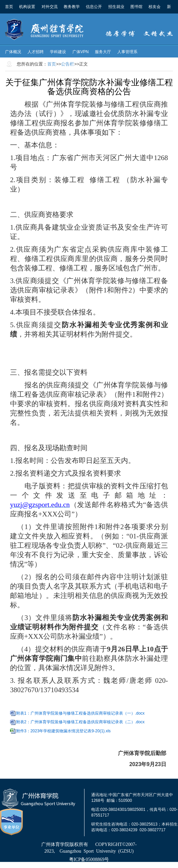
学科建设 (58, 52)
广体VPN (81, 52)
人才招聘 (36, 52)
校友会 (155, 7)
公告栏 (68, 64)
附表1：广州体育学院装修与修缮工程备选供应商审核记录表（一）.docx (80, 713)
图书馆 (136, 7)
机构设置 (27, 7)
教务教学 (72, 7)
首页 (9, 7)
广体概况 (13, 52)
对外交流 (50, 7)
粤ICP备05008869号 (89, 859)
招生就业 (116, 7)
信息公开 (94, 7)
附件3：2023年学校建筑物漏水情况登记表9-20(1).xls (63, 731)
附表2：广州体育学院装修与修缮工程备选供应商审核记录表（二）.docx (80, 722)
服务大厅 (103, 52)
